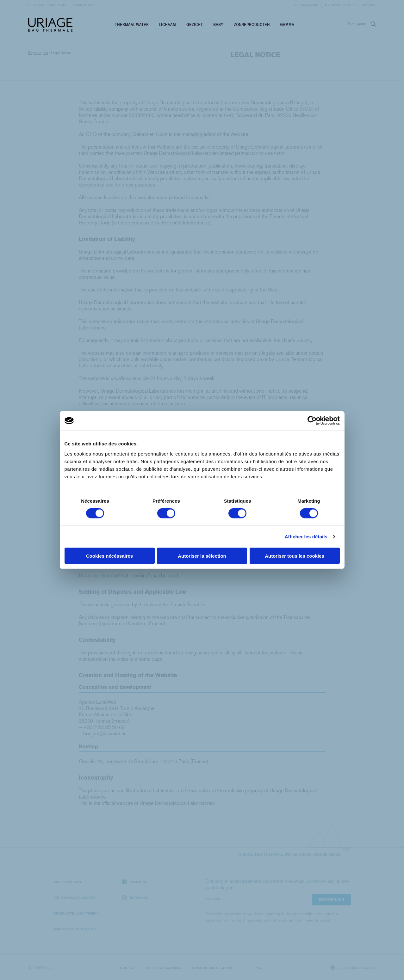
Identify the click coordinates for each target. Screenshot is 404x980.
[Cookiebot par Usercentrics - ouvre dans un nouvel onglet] (312, 421)
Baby (218, 24)
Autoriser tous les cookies (295, 556)
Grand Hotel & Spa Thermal (77, 913)
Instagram (135, 898)
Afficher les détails (306, 537)
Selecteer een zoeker (353, 968)
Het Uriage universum (47, 5)
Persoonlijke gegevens (213, 968)
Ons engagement (68, 882)
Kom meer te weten (313, 920)
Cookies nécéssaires (109, 556)
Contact (369, 5)
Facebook (135, 882)
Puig (258, 968)
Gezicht (195, 24)
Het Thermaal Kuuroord (74, 897)
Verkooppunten (341, 5)
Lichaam (168, 24)
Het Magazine (307, 5)
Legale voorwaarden (163, 968)
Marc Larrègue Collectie (75, 929)
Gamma (287, 24)
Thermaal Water (132, 24)
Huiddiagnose (84, 5)
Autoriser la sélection (202, 556)
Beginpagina (38, 53)
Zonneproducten (252, 24)
